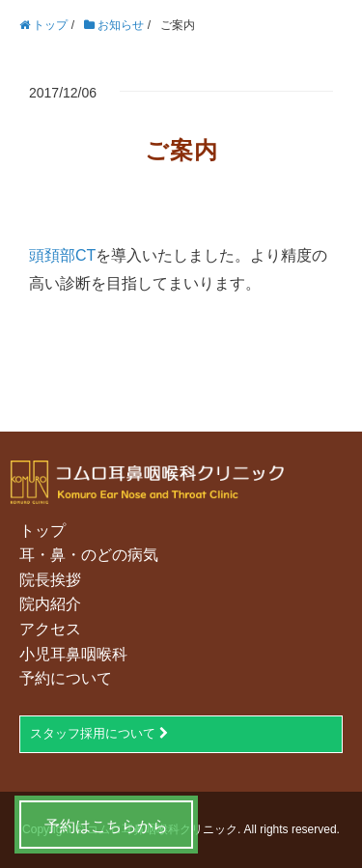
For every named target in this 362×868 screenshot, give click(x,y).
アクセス (50, 629)
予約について (66, 678)
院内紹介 (50, 604)
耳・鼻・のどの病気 (89, 555)
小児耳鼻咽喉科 (73, 654)
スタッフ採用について (99, 733)
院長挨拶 (50, 580)
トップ (42, 531)
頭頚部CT (62, 255)
